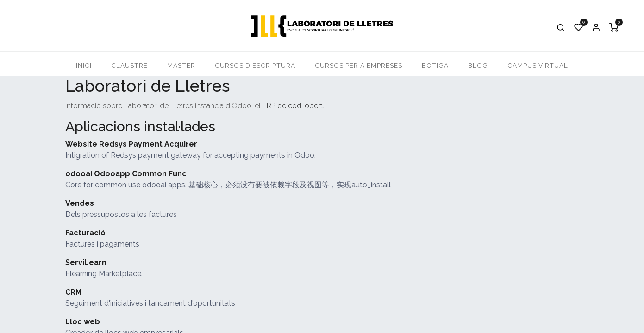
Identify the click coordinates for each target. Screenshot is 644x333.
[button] (561, 27)
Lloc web (83, 322)
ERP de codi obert (293, 106)
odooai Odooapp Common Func (126, 174)
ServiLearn (86, 262)
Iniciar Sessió (596, 27)
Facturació (85, 233)
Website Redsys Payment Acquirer (131, 144)
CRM (73, 292)
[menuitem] (84, 65)
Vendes (80, 203)
